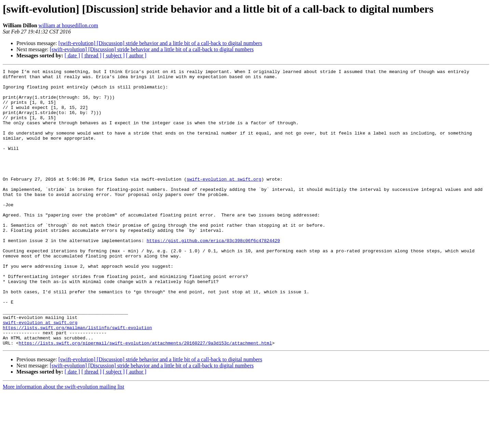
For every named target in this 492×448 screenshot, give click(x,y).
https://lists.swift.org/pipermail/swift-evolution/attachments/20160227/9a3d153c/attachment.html (145, 398)
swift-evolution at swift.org (224, 201)
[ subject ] (114, 55)
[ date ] (72, 55)
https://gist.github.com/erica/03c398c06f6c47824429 (213, 275)
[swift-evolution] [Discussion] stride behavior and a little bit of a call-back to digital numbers (160, 43)
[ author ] (136, 55)
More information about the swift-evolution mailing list (64, 442)
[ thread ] (91, 55)
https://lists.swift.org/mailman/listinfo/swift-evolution (77, 380)
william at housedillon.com (69, 25)
